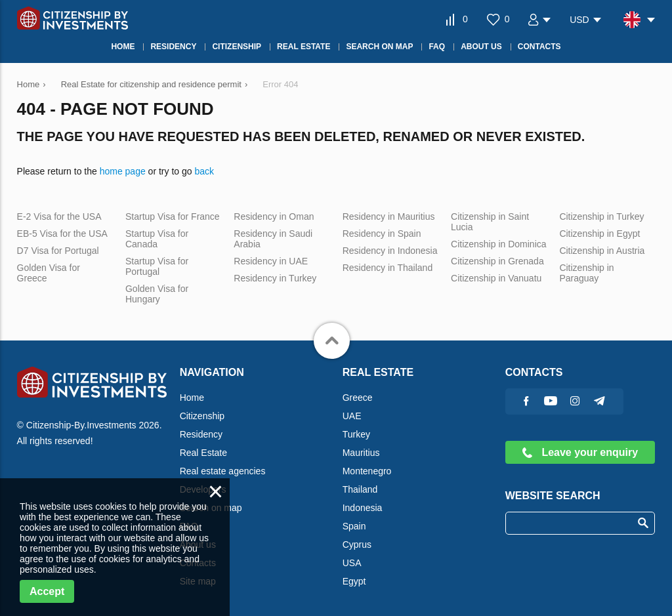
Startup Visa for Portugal (157, 266)
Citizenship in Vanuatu (496, 278)
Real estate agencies (223, 471)
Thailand (360, 489)
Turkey (356, 434)
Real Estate (203, 453)
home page (123, 171)
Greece (358, 398)
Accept (47, 591)
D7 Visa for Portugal (58, 251)
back (204, 171)
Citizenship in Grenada (497, 261)
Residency (201, 434)
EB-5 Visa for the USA (62, 234)
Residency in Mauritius (389, 216)
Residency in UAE (271, 261)
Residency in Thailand (388, 268)
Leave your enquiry (580, 452)
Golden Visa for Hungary (157, 294)
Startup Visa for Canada (157, 239)
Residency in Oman (274, 216)
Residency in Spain (382, 234)
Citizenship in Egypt (599, 234)
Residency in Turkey (275, 278)
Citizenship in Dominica (499, 244)
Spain (354, 526)
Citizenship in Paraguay (586, 273)
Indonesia (363, 508)
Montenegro (367, 471)
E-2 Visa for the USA (59, 216)
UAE (352, 416)
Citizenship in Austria (602, 251)
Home (192, 398)
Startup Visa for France (173, 216)
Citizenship (202, 416)
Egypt (354, 581)
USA (352, 563)
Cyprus (357, 544)
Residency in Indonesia (390, 251)
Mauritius (361, 453)
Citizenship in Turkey (601, 216)
